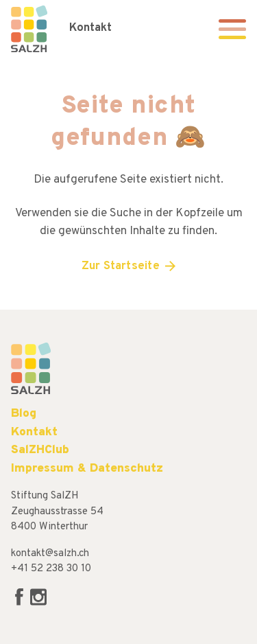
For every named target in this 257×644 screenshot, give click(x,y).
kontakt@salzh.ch (50, 554)
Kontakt (90, 28)
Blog (24, 414)
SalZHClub (40, 450)
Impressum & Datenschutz (87, 469)
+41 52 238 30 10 (51, 569)
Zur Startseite (121, 266)
